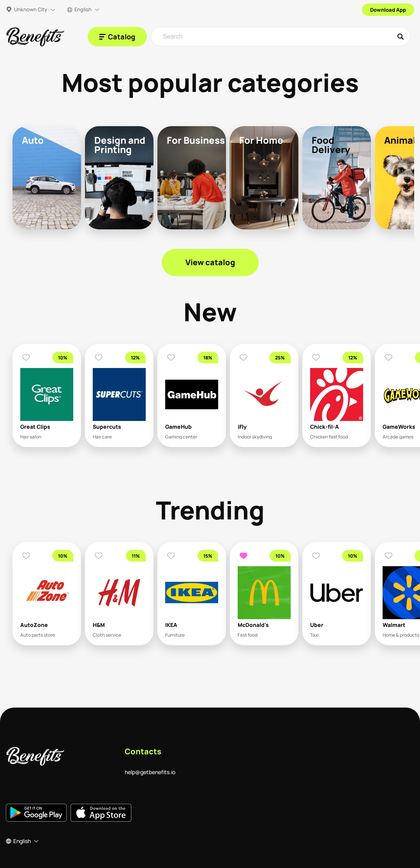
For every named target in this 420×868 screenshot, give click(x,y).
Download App (388, 10)
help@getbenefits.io (150, 772)
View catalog (210, 262)
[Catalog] (117, 37)
